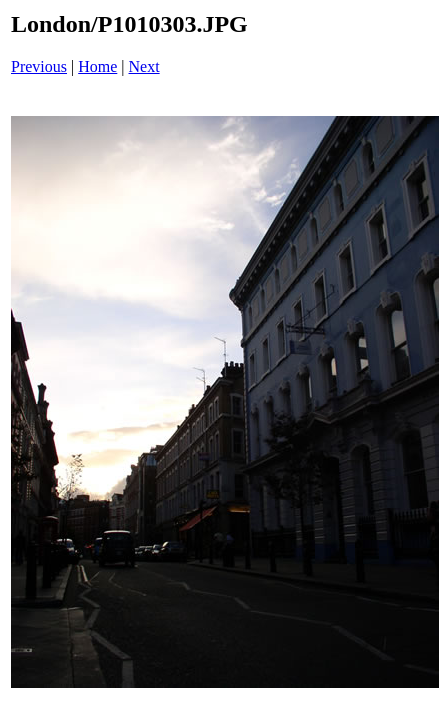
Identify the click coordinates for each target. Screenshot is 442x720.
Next (144, 66)
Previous (39, 66)
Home (97, 66)
